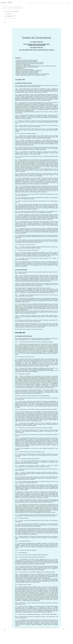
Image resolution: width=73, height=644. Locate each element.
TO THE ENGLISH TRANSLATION (12, 11)
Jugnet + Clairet (7, 2)
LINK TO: (6, 14)
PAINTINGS (10, 14)
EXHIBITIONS (10, 17)
